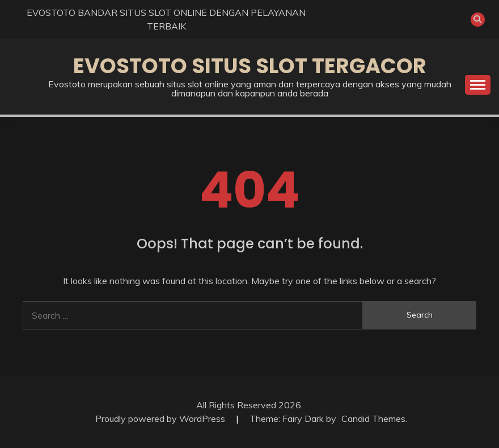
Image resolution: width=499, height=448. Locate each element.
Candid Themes (373, 419)
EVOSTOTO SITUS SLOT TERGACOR (250, 66)
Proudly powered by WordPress (161, 419)
